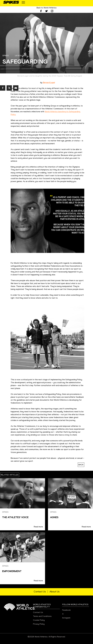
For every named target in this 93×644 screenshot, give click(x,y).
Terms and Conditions (42, 616)
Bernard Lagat (49, 82)
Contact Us (40, 592)
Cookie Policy (39, 620)
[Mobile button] (23, 2)
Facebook (66, 610)
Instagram (66, 618)
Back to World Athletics (47, 8)
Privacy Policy (39, 624)
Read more (38, 527)
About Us (54, 592)
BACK (81, 465)
